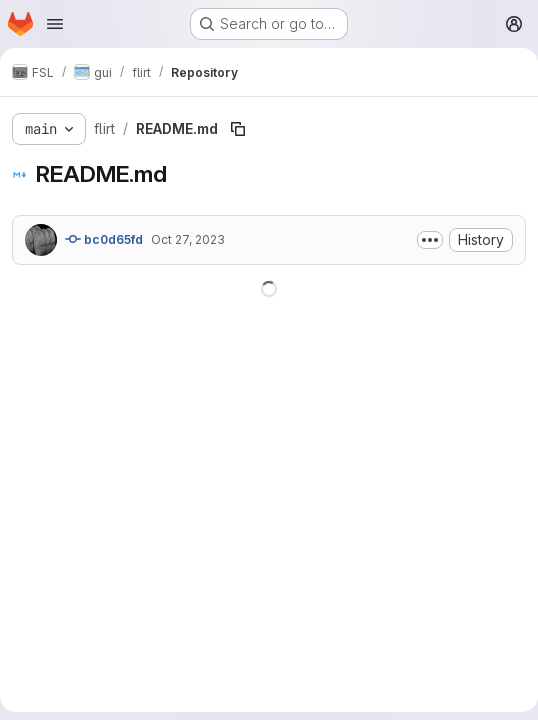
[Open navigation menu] (55, 24)
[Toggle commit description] (430, 240)
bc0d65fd (104, 239)
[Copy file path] (238, 129)
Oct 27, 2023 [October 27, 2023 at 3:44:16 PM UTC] (188, 239)
